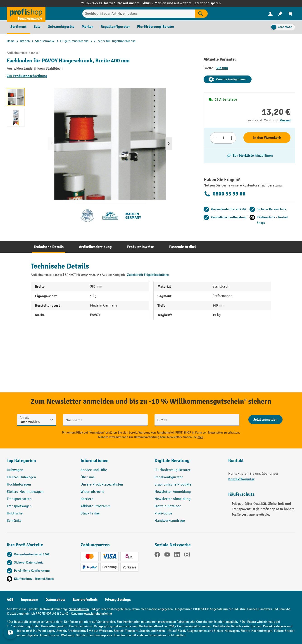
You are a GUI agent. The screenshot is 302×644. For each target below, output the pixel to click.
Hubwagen (15, 470)
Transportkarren (19, 499)
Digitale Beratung (172, 461)
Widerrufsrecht (92, 492)
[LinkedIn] (177, 555)
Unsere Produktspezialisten (102, 485)
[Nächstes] (169, 144)
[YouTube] (167, 555)
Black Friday (90, 513)
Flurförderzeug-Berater (172, 470)
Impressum (30, 600)
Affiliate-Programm (96, 506)
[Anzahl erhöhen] (232, 138)
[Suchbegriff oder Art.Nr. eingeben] (139, 14)
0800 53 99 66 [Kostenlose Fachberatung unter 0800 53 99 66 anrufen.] (225, 194)
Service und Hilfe (94, 470)
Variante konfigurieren (228, 79)
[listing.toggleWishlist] (250, 156)
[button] (188, 462)
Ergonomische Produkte (173, 485)
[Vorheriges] (52, 144)
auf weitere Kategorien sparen (197, 3)
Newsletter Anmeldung (173, 492)
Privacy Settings (118, 600)
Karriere (87, 499)
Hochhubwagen (19, 485)
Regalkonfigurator (169, 477)
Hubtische (15, 513)
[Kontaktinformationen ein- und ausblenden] (11, 633)
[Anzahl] (223, 138)
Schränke (14, 521)
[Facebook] (157, 555)
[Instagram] (187, 555)
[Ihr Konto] (270, 14)
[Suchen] (201, 14)
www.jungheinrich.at (98, 614)
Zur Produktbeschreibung (27, 76)
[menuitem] (270, 14)
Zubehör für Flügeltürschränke (148, 275)
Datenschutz (55, 600)
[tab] (49, 247)
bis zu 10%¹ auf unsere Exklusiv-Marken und (139, 3)
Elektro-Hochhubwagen (25, 492)
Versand (285, 120)
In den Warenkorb (267, 138)
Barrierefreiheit (85, 600)
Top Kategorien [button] (21, 461)
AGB (10, 600)
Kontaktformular (241, 479)
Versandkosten (79, 609)
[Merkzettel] (280, 14)
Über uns (88, 477)
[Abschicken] (265, 420)
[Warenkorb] (290, 14)
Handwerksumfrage (170, 521)
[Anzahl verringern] (215, 138)
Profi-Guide (163, 513)
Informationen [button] (95, 461)
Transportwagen (19, 506)
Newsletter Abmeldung (172, 499)
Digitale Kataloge (168, 506)
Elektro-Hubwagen (21, 477)
